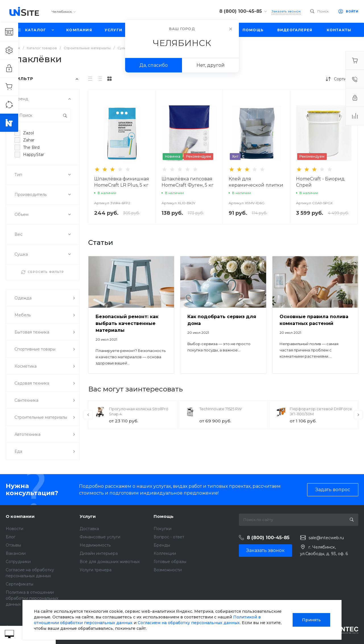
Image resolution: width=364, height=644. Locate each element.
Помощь (164, 516)
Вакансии (16, 553)
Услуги (88, 516)
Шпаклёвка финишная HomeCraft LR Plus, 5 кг (122, 182)
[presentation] (88, 415)
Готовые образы (170, 562)
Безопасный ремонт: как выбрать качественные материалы (127, 323)
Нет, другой (211, 65)
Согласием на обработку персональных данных (189, 623)
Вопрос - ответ (169, 537)
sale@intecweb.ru (326, 538)
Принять (311, 620)
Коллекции (165, 553)
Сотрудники (18, 562)
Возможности (168, 570)
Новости (15, 529)
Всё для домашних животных (110, 562)
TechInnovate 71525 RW (221, 409)
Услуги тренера (96, 570)
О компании (20, 516)
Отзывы (13, 545)
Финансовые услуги (100, 537)
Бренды (162, 545)
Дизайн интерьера (99, 553)
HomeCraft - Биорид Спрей (320, 182)
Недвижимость (95, 545)
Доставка (89, 529)
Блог (11, 537)
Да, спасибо (154, 65)
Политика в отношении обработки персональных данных (32, 598)
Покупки (163, 529)
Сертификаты (19, 584)
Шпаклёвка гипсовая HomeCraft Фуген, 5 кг (188, 182)
